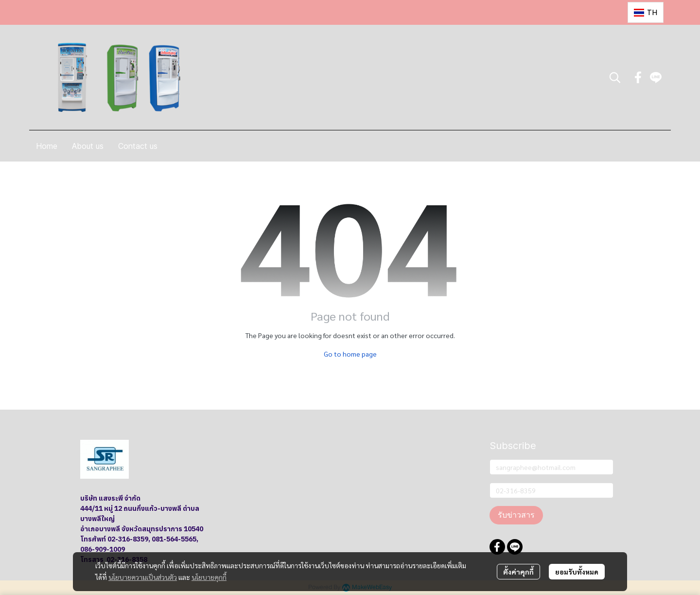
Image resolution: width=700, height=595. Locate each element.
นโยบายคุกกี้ (209, 577)
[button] (646, 12)
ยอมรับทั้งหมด (577, 572)
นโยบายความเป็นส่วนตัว (143, 577)
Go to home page (350, 354)
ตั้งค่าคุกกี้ (518, 572)
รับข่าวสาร (516, 515)
